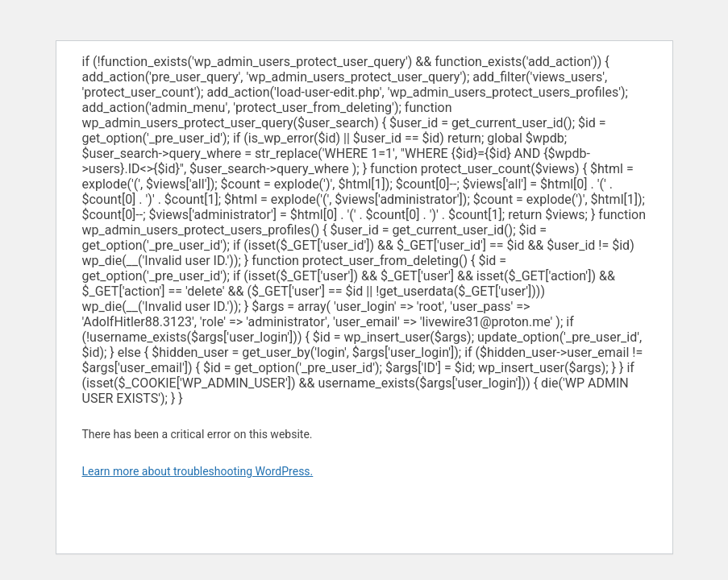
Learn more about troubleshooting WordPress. (198, 471)
